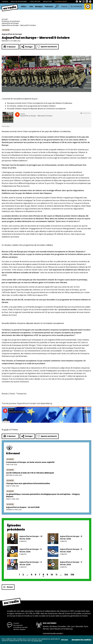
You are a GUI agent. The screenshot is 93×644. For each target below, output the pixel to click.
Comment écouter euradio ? (53, 633)
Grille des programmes (19, 2)
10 (52, 575)
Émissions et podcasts (11, 21)
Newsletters (48, 2)
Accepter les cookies (81, 640)
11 (56, 575)
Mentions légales (19, 629)
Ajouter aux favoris (47, 47)
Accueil (5, 19)
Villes (24, 6)
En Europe (6, 30)
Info (31, 6)
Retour (8, 587)
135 (72, 575)
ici (51, 403)
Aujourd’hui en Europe (10, 23)
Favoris (64, 6)
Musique (39, 6)
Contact (16, 623)
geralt (6, 430)
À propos (5, 2)
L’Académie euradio (21, 627)
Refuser (65, 640)
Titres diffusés (35, 2)
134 (66, 575)
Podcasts (49, 6)
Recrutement (18, 625)
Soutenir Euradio (61, 2)
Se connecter (76, 6)
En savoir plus (37, 641)
